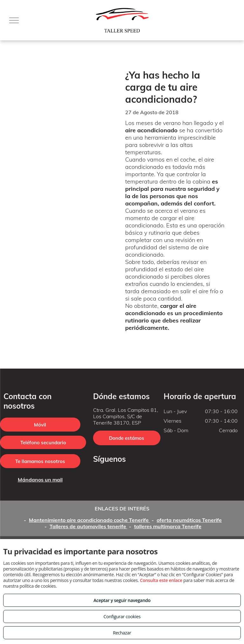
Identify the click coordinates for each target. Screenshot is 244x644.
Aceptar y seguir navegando (122, 600)
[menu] (14, 20)
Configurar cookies (122, 616)
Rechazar (122, 633)
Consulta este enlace (161, 580)
